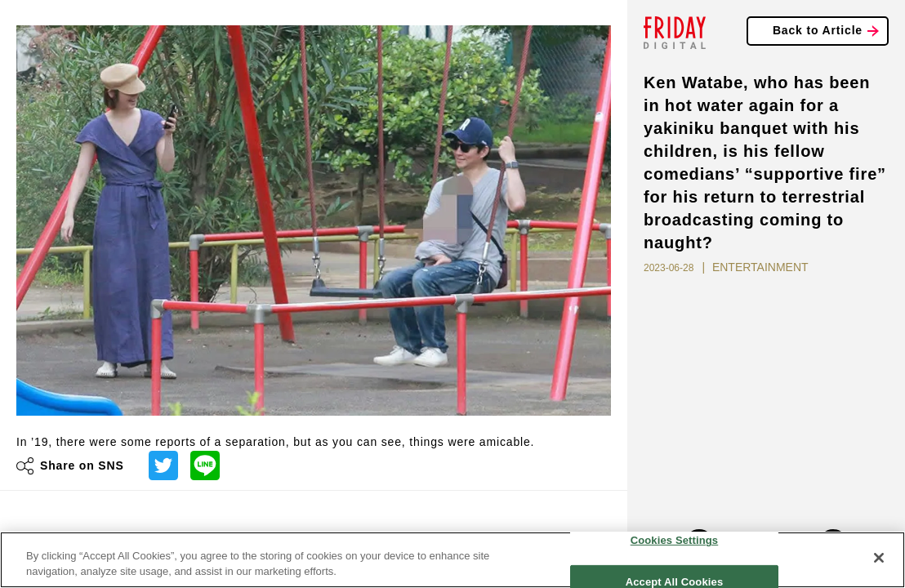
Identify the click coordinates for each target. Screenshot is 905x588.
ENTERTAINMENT (760, 267)
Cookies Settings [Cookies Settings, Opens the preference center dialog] (675, 540)
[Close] (879, 558)
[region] (452, 560)
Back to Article (818, 30)
